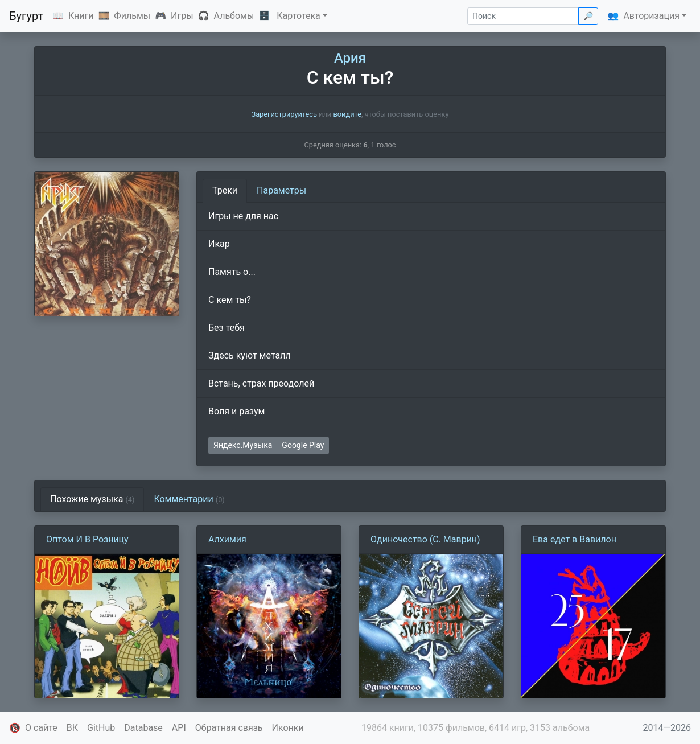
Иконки (288, 728)
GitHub (101, 728)
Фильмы (132, 16)
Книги (81, 16)
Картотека (298, 16)
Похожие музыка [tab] (92, 499)
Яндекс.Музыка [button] (243, 445)
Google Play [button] (303, 445)
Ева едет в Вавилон (575, 539)
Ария (350, 58)
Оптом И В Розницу (87, 539)
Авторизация (651, 16)
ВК (72, 728)
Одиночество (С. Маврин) (425, 539)
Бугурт (26, 16)
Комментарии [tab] (189, 499)
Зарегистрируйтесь (284, 114)
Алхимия (227, 539)
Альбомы (234, 16)
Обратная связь (229, 728)
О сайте (41, 728)
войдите (347, 114)
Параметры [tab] (281, 190)
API (179, 728)
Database (143, 728)
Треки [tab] (225, 190)
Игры (182, 16)
